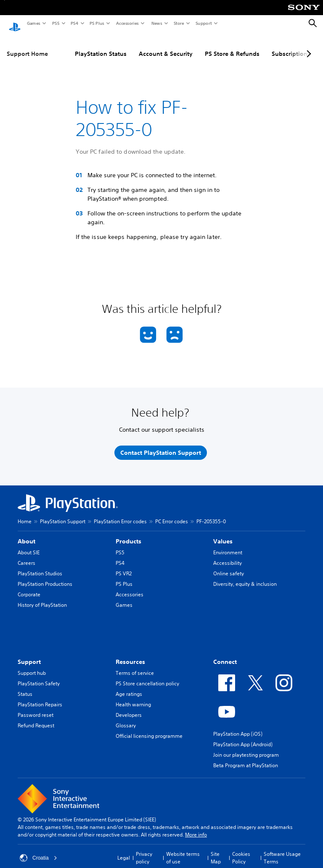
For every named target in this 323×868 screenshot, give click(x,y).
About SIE (29, 545)
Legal (124, 850)
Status (25, 686)
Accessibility (228, 555)
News (156, 23)
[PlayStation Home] (15, 24)
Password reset (36, 707)
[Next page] (307, 46)
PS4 (74, 23)
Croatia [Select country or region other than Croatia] (38, 850)
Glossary (126, 718)
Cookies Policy (241, 850)
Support (203, 23)
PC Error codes (172, 514)
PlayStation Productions (45, 576)
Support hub (32, 665)
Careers (26, 555)
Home (25, 514)
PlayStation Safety (39, 676)
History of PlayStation (42, 597)
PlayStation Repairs (40, 697)
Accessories (127, 23)
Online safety (229, 566)
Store (179, 23)
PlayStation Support (63, 514)
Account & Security (166, 46)
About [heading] (26, 534)
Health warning (133, 697)
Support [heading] (29, 654)
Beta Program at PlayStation (246, 758)
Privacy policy (144, 850)
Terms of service (135, 665)
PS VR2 (124, 566)
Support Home (27, 46)
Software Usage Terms (282, 850)
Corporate (29, 587)
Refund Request (36, 718)
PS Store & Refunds (232, 46)
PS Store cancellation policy (147, 676)
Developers (129, 707)
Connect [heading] (225, 654)
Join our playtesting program (246, 747)
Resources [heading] (130, 654)
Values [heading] (223, 534)
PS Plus (97, 23)
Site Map (216, 850)
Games (33, 23)
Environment (228, 545)
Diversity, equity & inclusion (245, 576)
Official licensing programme (149, 728)
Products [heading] (128, 534)
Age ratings (129, 686)
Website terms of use (183, 850)
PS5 (55, 23)
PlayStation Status (101, 46)
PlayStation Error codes (120, 514)
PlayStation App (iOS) (238, 726)
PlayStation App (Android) (243, 737)
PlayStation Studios (40, 566)
